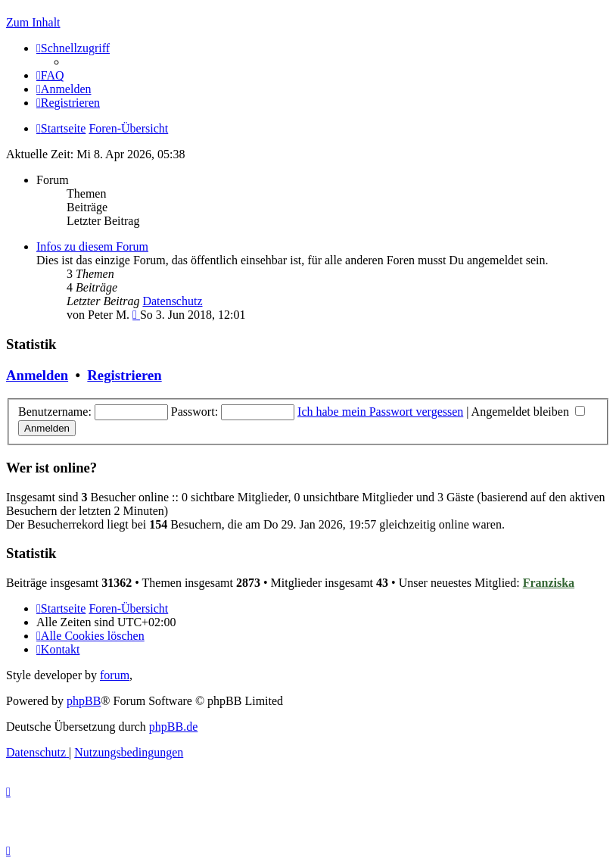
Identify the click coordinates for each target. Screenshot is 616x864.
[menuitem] (50, 75)
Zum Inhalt (33, 22)
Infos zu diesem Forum (92, 246)
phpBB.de (173, 727)
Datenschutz (172, 301)
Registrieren (124, 375)
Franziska (549, 583)
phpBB (84, 701)
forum (115, 675)
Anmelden (37, 375)
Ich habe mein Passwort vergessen (380, 412)
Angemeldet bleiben (528, 412)
